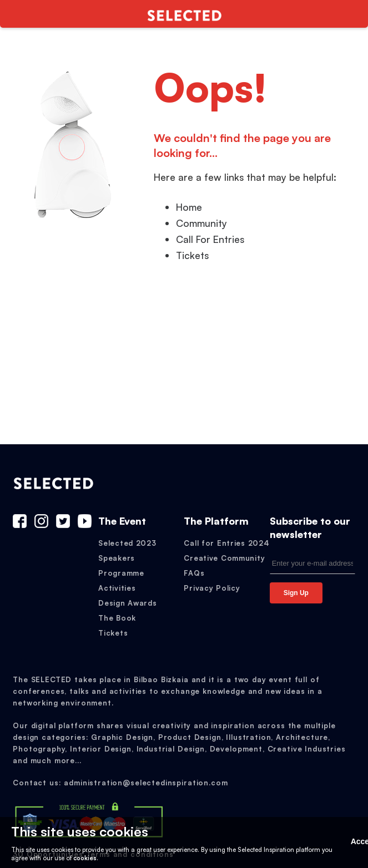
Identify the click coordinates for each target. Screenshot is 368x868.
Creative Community (224, 558)
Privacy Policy (212, 588)
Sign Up (296, 593)
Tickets (113, 633)
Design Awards (127, 603)
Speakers (117, 558)
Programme (121, 573)
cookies (85, 858)
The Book (117, 618)
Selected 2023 (127, 543)
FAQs (194, 573)
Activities (117, 588)
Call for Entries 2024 (226, 543)
